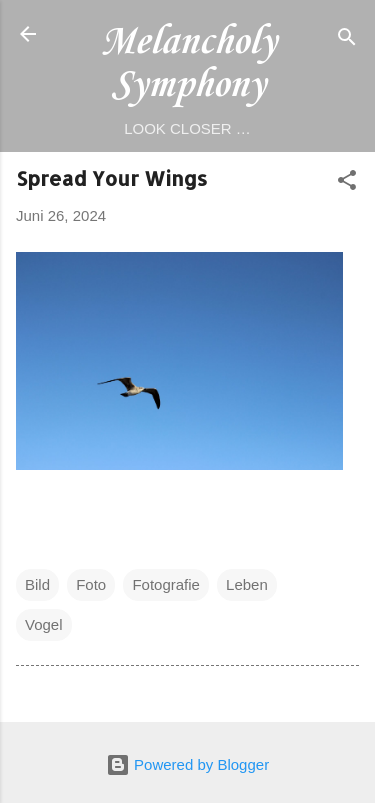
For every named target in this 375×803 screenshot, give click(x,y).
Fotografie (166, 584)
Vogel (44, 624)
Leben (247, 584)
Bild (37, 584)
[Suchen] (347, 40)
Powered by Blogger (187, 764)
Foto (91, 584)
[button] (347, 183)
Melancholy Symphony (188, 64)
